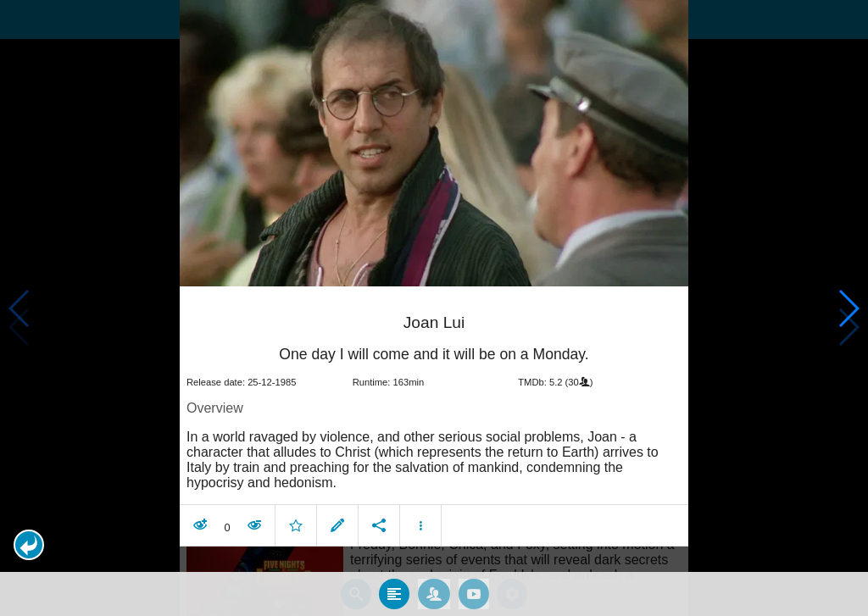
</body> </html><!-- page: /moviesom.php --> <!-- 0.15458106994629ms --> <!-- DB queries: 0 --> (434, 308)
